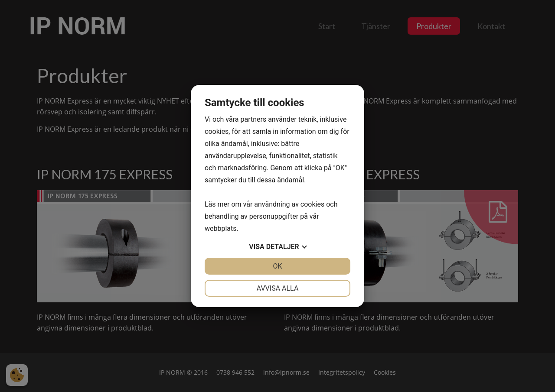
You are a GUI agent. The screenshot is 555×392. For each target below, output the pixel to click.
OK (277, 266)
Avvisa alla (278, 288)
